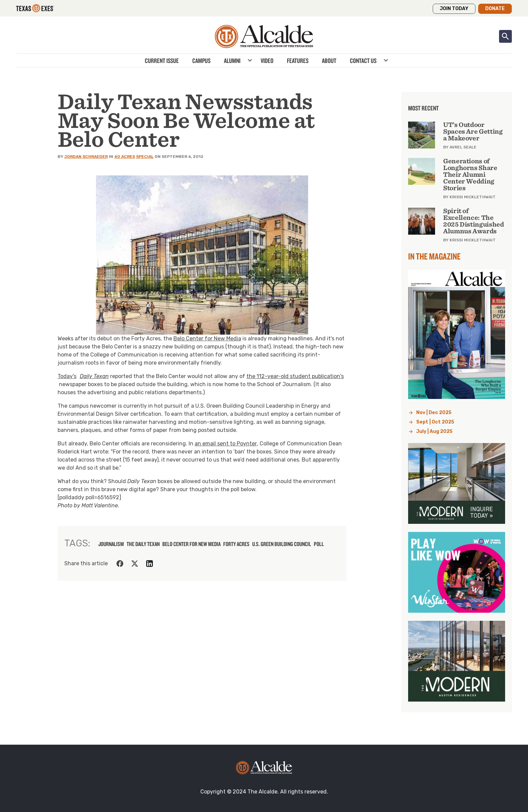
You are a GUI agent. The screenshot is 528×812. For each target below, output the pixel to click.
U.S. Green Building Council (282, 544)
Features (298, 61)
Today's (83, 376)
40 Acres (125, 157)
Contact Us (363, 61)
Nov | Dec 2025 (434, 413)
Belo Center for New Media (207, 339)
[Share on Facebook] (120, 564)
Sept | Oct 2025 (435, 422)
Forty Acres (236, 544)
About (329, 61)
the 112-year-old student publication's (295, 376)
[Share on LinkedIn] (150, 564)
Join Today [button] (454, 9)
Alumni (232, 61)
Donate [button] (495, 9)
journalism (111, 544)
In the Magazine (434, 256)
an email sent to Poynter (226, 444)
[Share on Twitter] (135, 564)
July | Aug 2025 (434, 431)
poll (319, 544)
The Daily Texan (143, 544)
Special (145, 157)
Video (267, 61)
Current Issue (162, 61)
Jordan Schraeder (86, 157)
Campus (201, 61)
